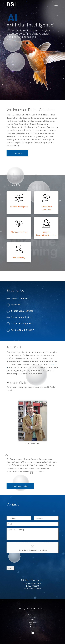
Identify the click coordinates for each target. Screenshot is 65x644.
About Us (33, 624)
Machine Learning (19, 232)
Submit (10, 568)
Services (32, 620)
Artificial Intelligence (19, 207)
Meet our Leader (20, 486)
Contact (32, 627)
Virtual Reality (19, 258)
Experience (17, 153)
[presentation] (22, 563)
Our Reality (32, 617)
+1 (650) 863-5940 (34, 588)
